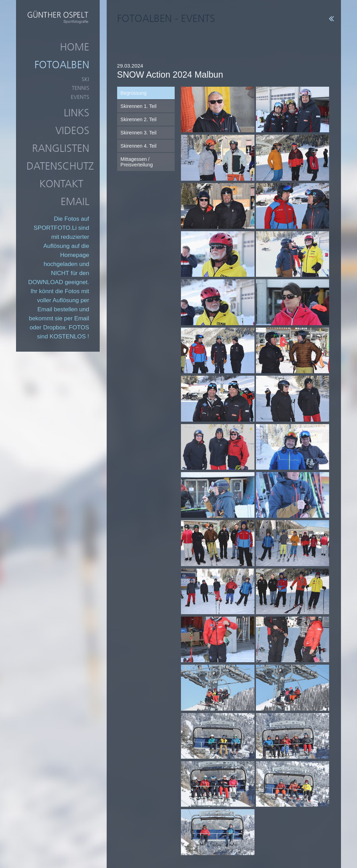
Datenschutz (60, 166)
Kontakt (61, 184)
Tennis (81, 88)
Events (80, 97)
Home (75, 47)
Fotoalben (62, 65)
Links (77, 113)
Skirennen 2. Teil (139, 119)
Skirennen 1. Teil (139, 106)
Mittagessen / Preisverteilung (137, 162)
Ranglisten (61, 148)
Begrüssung (134, 93)
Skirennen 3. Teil (139, 133)
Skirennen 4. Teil (139, 146)
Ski (85, 79)
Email (75, 202)
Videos (72, 131)
